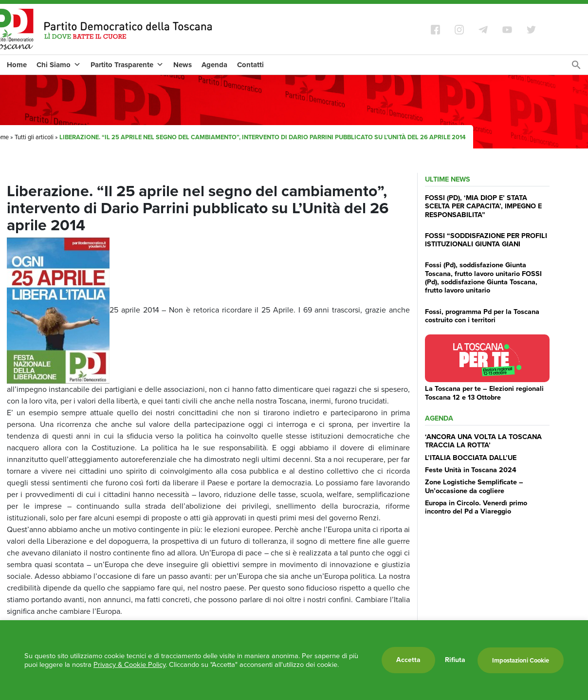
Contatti (250, 65)
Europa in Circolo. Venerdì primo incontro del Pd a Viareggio (476, 507)
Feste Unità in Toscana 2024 (471, 470)
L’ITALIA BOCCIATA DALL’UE (471, 458)
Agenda (214, 65)
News (183, 65)
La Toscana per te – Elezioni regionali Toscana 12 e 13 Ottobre (484, 393)
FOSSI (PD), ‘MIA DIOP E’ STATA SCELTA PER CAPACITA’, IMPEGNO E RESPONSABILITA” (483, 206)
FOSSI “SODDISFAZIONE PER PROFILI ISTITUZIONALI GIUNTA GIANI (486, 240)
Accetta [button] (408, 660)
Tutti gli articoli (34, 137)
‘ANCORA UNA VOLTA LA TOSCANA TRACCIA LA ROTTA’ (483, 441)
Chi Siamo (59, 65)
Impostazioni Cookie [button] (521, 660)
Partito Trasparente (127, 65)
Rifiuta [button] (455, 660)
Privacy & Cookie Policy (129, 664)
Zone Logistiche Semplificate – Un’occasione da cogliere (474, 486)
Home (17, 65)
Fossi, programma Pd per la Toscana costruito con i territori (482, 316)
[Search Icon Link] (576, 67)
